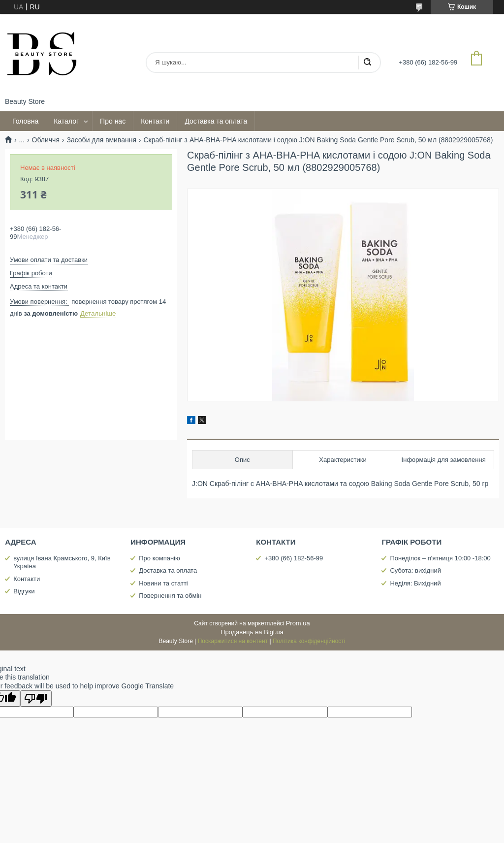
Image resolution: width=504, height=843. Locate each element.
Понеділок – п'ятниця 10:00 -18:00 (440, 558)
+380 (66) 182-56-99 (294, 558)
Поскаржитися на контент (233, 641)
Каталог (66, 121)
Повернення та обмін (170, 596)
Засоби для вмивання (101, 140)
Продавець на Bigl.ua (252, 632)
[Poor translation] (36, 698)
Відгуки (24, 591)
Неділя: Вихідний (415, 583)
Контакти (155, 121)
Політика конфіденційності (309, 641)
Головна (25, 121)
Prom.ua (298, 623)
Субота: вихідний (415, 570)
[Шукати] (367, 63)
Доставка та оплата (216, 121)
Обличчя (46, 140)
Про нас (113, 121)
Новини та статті (163, 583)
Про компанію (159, 558)
